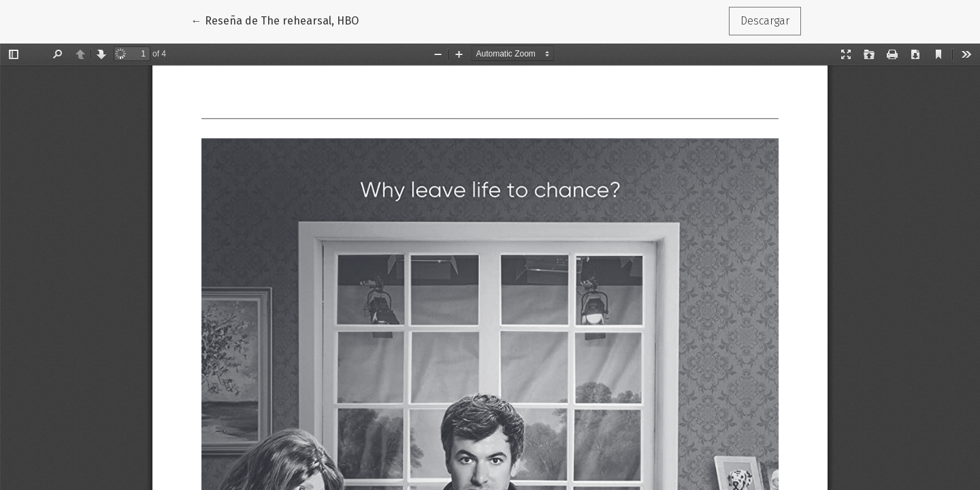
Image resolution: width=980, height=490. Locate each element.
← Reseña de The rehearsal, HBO (278, 20)
